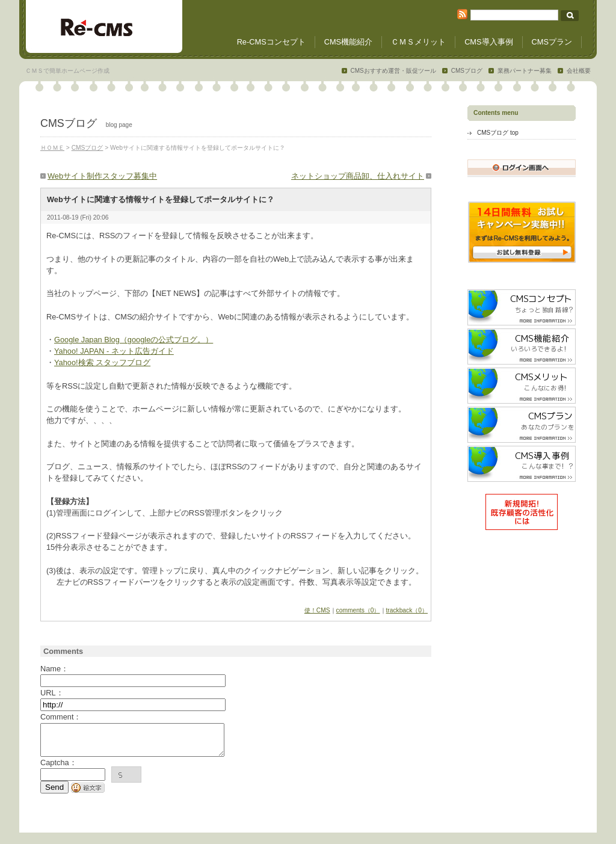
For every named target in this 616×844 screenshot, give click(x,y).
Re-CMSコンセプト (271, 42)
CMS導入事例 (488, 42)
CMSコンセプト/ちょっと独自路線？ (522, 307)
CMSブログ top (498, 133)
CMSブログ (467, 71)
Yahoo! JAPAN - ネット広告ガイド (114, 351)
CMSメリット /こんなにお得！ (522, 386)
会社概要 (579, 71)
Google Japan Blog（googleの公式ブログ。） (134, 340)
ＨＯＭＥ (52, 148)
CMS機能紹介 (348, 42)
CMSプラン (552, 42)
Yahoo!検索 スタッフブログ (102, 362)
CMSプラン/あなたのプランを (522, 425)
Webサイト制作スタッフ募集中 (102, 176)
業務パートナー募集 (525, 71)
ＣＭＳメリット (418, 42)
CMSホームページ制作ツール (104, 27)
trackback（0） (407, 610)
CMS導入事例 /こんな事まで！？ (522, 464)
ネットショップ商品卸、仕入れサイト (358, 176)
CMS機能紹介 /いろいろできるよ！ (522, 347)
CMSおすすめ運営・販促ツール (393, 71)
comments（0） (358, 610)
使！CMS (317, 610)
